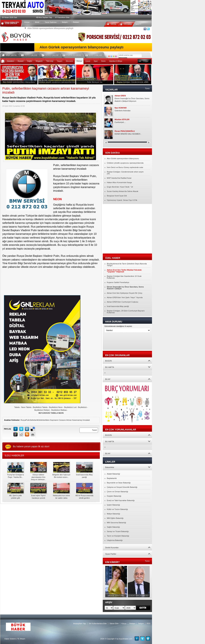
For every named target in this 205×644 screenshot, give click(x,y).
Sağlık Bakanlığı (113, 527)
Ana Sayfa (10, 55)
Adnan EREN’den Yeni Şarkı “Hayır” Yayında (125, 297)
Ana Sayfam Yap (45, 17)
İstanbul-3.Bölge (116, 61)
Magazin (39, 61)
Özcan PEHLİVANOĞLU (125, 131)
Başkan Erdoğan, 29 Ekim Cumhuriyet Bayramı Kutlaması (126, 312)
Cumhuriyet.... (120, 122)
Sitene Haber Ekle (12, 22)
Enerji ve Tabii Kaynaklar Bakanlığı (121, 500)
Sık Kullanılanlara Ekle (98, 623)
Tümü (147, 88)
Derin (103, 61)
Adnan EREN (120, 96)
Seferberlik (34, 420)
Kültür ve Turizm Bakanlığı (117, 509)
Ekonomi (70, 61)
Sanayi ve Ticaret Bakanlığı (118, 531)
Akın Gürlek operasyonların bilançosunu (123, 158)
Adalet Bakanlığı (113, 474)
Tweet (94, 430)
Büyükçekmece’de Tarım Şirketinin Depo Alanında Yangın (127, 265)
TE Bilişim (21, 639)
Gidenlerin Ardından (123, 111)
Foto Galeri (31, 55)
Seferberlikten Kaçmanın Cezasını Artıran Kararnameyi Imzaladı (64, 420)
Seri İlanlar (94, 55)
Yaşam (59, 61)
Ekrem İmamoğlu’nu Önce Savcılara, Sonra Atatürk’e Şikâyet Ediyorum (132, 100)
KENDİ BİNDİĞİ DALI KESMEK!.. (128, 134)
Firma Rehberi (73, 55)
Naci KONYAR (121, 108)
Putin (28, 420)
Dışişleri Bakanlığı (114, 496)
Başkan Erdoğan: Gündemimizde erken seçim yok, (125, 173)
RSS (148, 623)
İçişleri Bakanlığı (113, 505)
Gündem (11, 61)
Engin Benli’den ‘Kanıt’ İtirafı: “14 (120, 187)
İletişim (65, 22)
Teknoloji (50, 61)
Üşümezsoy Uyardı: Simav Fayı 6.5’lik (122, 200)
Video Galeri (52, 55)
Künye (27, 22)
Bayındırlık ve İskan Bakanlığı (119, 483)
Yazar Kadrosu (51, 22)
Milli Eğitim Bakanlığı (115, 518)
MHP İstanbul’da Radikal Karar (119, 178)
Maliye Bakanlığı (113, 514)
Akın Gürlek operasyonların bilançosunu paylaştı (50, 28)
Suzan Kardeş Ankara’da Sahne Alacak (123, 191)
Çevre (88, 61)
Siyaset (21, 61)
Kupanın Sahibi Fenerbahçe (118, 282)
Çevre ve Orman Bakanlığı (118, 492)
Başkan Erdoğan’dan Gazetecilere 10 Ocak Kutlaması (124, 277)
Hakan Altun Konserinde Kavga (119, 182)
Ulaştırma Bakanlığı (115, 540)
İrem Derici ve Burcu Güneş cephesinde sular (125, 167)
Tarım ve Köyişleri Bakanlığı (118, 536)
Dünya (79, 61)
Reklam (76, 22)
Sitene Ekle (114, 623)
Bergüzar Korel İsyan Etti (117, 196)
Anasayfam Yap (80, 623)
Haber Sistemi (10, 639)
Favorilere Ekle (63, 17)
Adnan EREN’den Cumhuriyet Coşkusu (123, 302)
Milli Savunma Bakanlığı (116, 523)
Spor (96, 61)
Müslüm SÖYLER (122, 120)
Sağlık (30, 61)
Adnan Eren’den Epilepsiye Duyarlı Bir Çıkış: (125, 293)
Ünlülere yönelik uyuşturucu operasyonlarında (125, 163)
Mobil (37, 22)
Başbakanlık (112, 478)
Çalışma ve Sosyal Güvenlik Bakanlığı (122, 487)
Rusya (23, 420)
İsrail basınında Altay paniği (118, 306)
